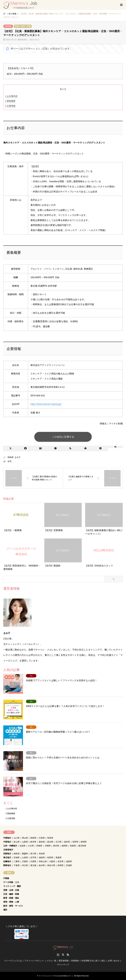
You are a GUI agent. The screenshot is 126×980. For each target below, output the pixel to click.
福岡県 (64, 846)
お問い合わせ (114, 961)
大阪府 (52, 861)
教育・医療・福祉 (11, 898)
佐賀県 (22, 846)
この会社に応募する (63, 437)
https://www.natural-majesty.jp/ (46, 404)
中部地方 (7, 842)
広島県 (42, 838)
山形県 (25, 858)
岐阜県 (33, 842)
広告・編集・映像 (11, 894)
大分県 (31, 846)
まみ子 (18, 457)
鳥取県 (50, 838)
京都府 (25, 861)
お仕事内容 (11, 96)
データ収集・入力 (11, 882)
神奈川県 (51, 865)
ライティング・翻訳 (12, 886)
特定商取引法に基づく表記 (93, 961)
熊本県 (56, 846)
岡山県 (25, 838)
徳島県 (17, 854)
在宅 (10, 461)
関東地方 (7, 865)
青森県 (59, 858)
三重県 (17, 861)
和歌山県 (43, 861)
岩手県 (33, 858)
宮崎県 (39, 846)
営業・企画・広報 (23, 26)
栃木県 (42, 865)
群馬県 (61, 865)
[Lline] (55, 448)
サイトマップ (63, 965)
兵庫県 (33, 861)
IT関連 (6, 878)
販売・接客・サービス (13, 906)
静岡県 (84, 842)
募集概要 (10, 101)
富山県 (17, 842)
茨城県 (69, 865)
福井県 (67, 842)
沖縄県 (48, 846)
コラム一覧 (51, 961)
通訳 (5, 910)
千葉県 (17, 865)
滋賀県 (69, 861)
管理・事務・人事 (11, 902)
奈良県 (61, 861)
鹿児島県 (82, 846)
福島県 (42, 858)
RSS (68, 955)
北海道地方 (8, 850)
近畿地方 (7, 861)
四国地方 (7, 854)
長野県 (75, 842)
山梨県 (25, 842)
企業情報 (10, 106)
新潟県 (50, 842)
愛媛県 (25, 854)
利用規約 (75, 961)
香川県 (33, 854)
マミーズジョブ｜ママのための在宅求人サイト (56, 976)
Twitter (63, 955)
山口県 (17, 838)
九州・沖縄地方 (10, 846)
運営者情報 (64, 961)
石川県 (59, 842)
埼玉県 (25, 865)
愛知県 (42, 842)
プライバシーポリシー (34, 961)
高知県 (42, 854)
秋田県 (50, 858)
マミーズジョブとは (13, 961)
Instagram (58, 955)
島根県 (33, 838)
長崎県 (73, 846)
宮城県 (17, 858)
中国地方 (7, 838)
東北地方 (7, 858)
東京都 (8, 26)
